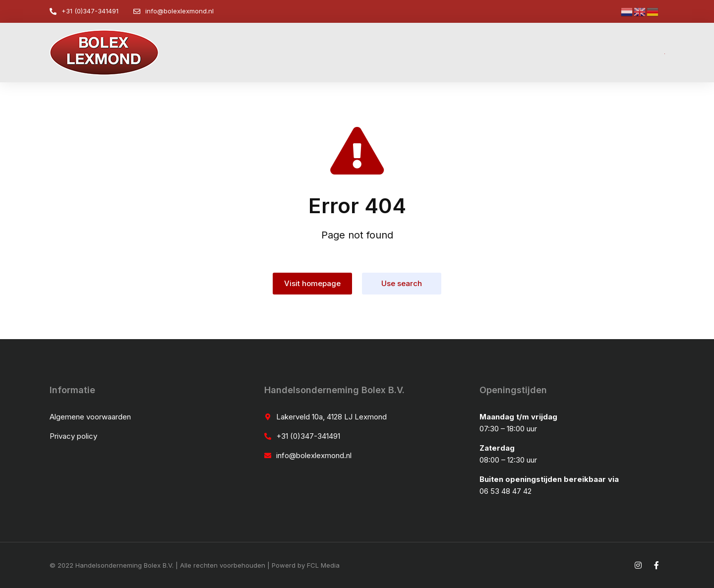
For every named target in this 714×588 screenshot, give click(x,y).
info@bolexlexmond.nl (179, 11)
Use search (402, 283)
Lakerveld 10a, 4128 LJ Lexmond (331, 417)
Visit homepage (312, 283)
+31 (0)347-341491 (90, 11)
